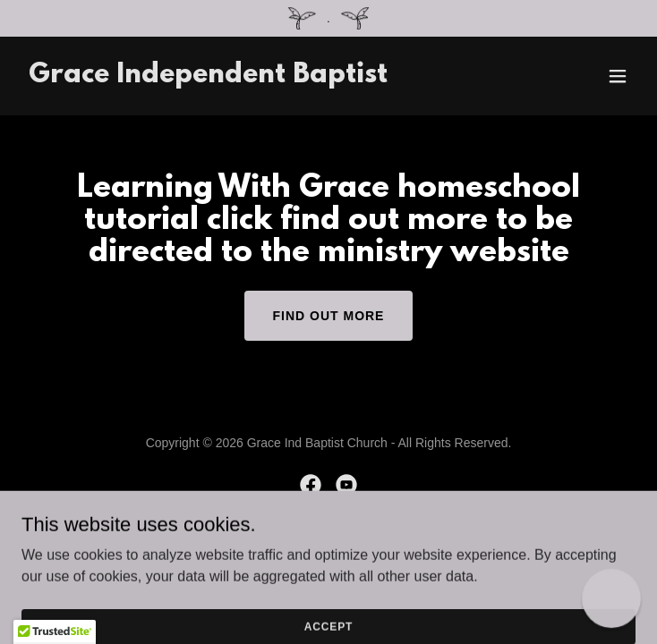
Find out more (329, 316)
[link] (208, 77)
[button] (618, 76)
